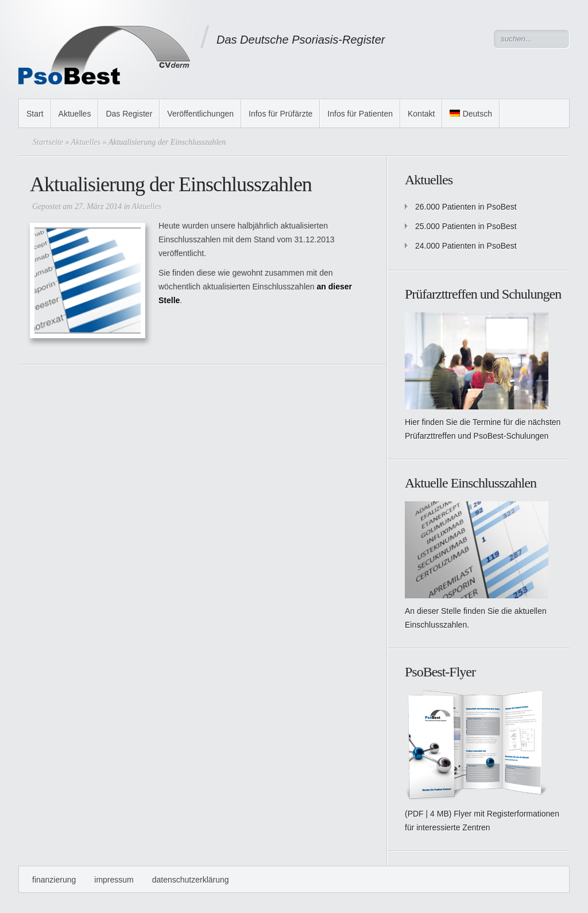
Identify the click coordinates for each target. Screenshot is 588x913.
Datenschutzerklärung (191, 880)
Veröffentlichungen (200, 114)
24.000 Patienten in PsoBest (466, 246)
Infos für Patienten (360, 114)
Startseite (48, 142)
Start (35, 114)
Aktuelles (75, 114)
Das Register (129, 114)
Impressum (114, 880)
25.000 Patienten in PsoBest (466, 226)
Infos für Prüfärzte (281, 114)
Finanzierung (54, 880)
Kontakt (421, 114)
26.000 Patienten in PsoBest (466, 207)
